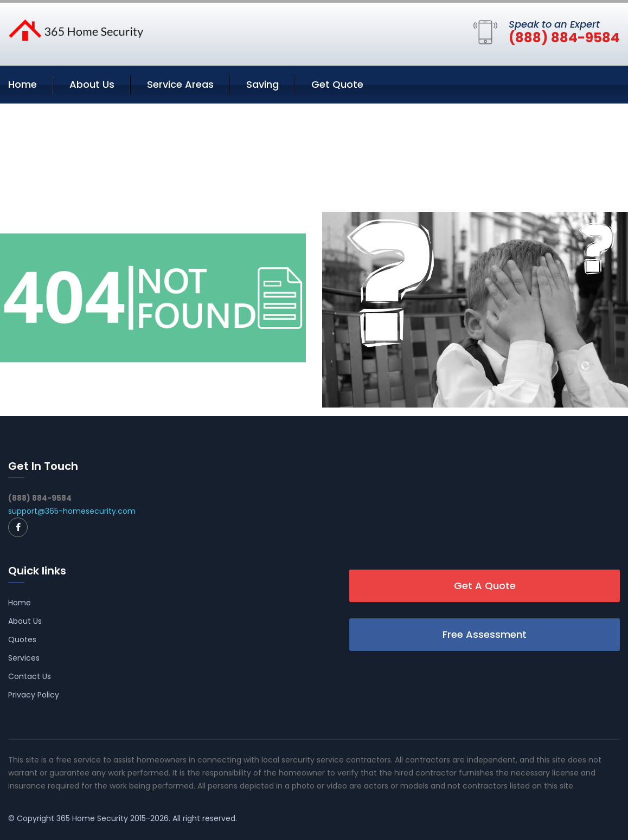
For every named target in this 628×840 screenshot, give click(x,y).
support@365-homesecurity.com (72, 511)
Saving (262, 84)
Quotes (22, 639)
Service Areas (180, 84)
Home (23, 84)
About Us (92, 84)
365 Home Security (92, 818)
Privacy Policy (34, 695)
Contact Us (30, 676)
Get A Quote (485, 586)
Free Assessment (485, 634)
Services (24, 658)
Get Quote (337, 84)
